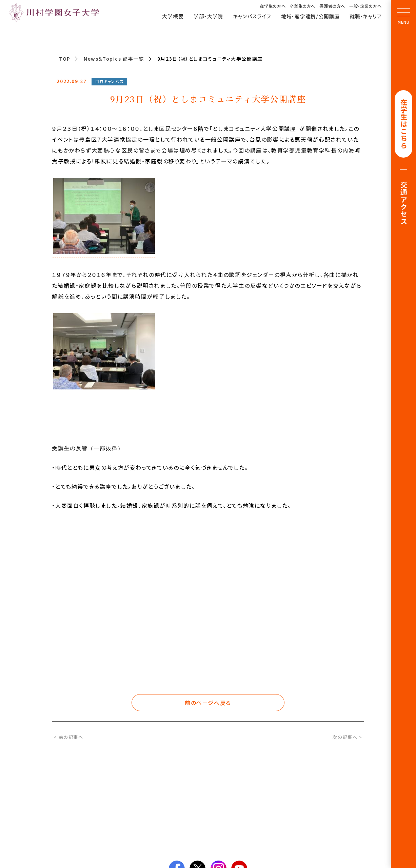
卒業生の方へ (302, 6)
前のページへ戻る (208, 703)
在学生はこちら (404, 124)
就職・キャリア (366, 16)
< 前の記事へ (68, 737)
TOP (65, 59)
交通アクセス (404, 204)
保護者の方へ (332, 6)
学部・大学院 (208, 16)
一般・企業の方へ (365, 6)
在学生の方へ (273, 6)
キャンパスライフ (252, 16)
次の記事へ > (347, 737)
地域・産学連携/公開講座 (310, 16)
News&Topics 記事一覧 (114, 59)
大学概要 (173, 16)
